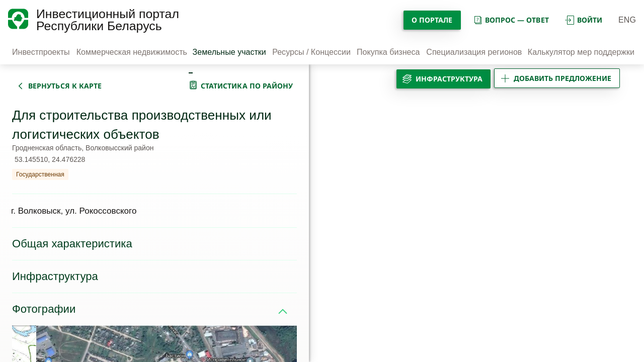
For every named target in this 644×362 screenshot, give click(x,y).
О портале (432, 20)
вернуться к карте (65, 86)
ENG (627, 20)
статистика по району (247, 86)
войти (584, 20)
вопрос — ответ (511, 20)
